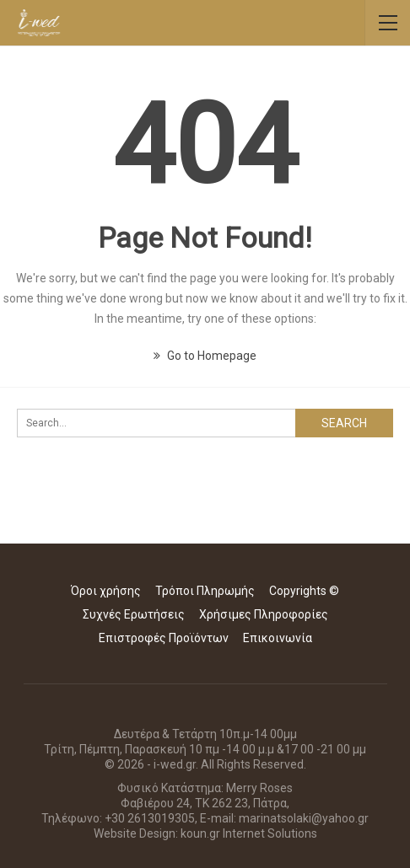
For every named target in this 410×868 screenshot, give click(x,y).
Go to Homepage (205, 356)
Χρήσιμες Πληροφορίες (264, 614)
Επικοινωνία (278, 638)
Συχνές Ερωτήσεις (134, 614)
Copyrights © (304, 591)
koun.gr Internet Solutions (249, 833)
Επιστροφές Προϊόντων (164, 638)
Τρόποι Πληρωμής (205, 591)
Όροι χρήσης (106, 591)
